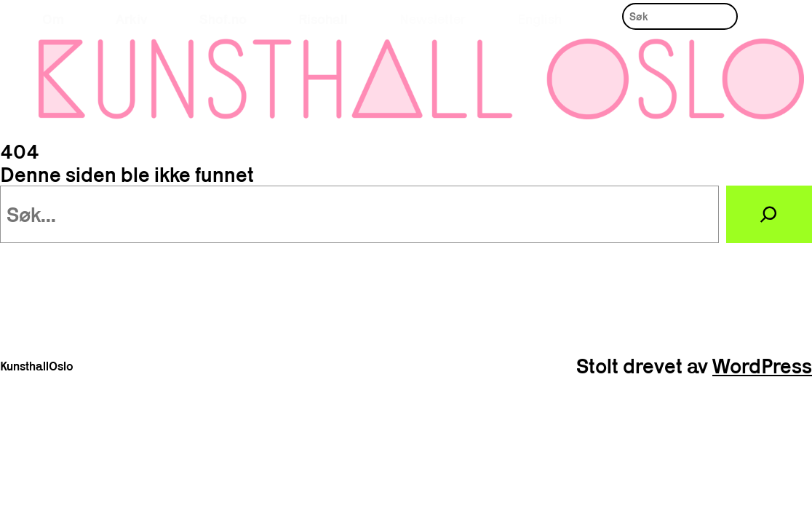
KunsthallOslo (37, 366)
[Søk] (769, 215)
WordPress (762, 366)
